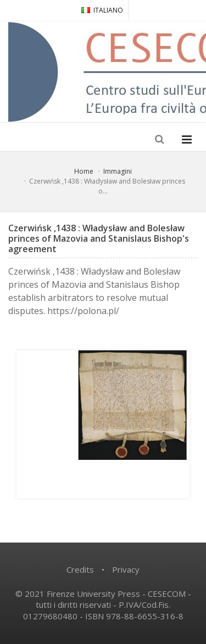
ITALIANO (102, 10)
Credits (80, 569)
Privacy (126, 569)
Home (84, 171)
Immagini (118, 171)
